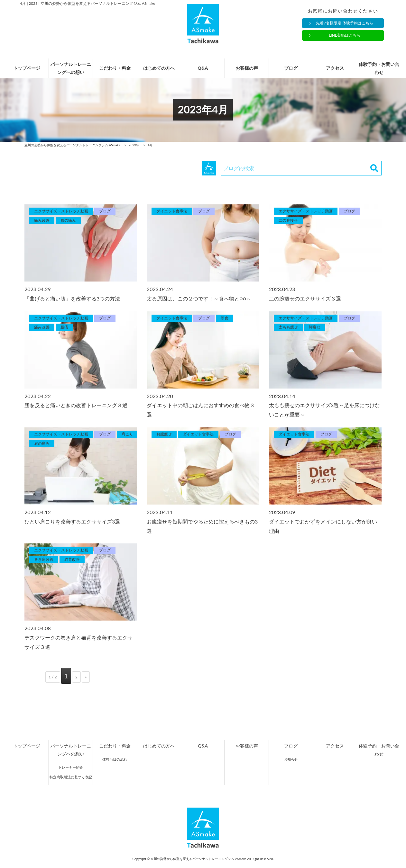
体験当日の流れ (115, 766)
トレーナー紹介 (71, 774)
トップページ (23, 72)
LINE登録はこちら (345, 36)
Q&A (203, 72)
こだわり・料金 (113, 72)
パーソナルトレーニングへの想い (68, 71)
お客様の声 (248, 72)
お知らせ (291, 766)
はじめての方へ (158, 72)
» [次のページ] (86, 683)
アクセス (338, 72)
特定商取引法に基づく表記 (71, 783)
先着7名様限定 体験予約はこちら (345, 23)
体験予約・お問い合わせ (383, 71)
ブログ (293, 72)
